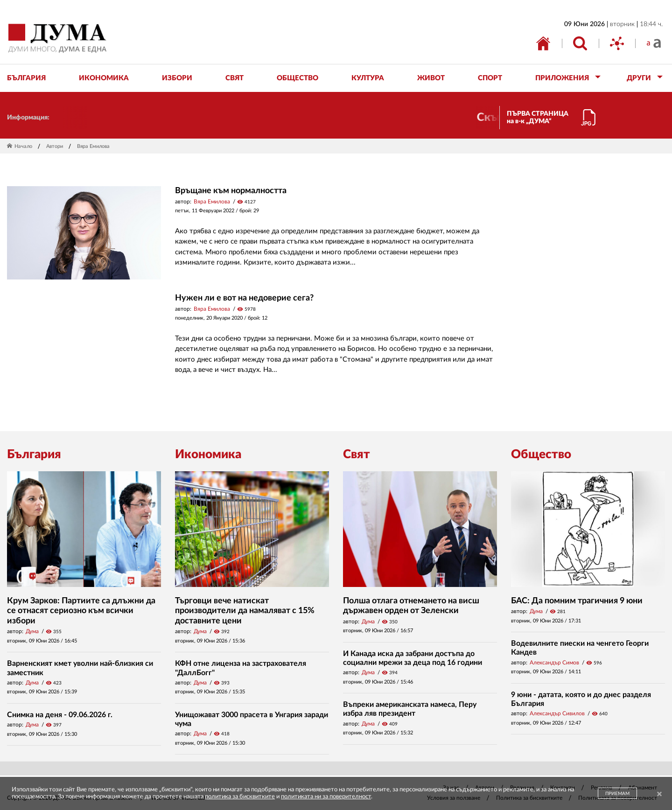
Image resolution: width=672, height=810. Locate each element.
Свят (357, 454)
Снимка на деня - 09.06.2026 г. (60, 715)
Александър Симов (554, 663)
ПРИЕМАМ (617, 794)
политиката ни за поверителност (326, 797)
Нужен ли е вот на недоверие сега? (244, 298)
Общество (541, 454)
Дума (32, 631)
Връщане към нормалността (231, 191)
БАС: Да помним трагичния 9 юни (577, 601)
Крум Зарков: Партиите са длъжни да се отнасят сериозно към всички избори (81, 611)
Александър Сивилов (557, 713)
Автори (55, 146)
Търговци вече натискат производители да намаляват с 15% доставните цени (245, 611)
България (34, 454)
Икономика (208, 454)
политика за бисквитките (240, 797)
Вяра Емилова (212, 202)
